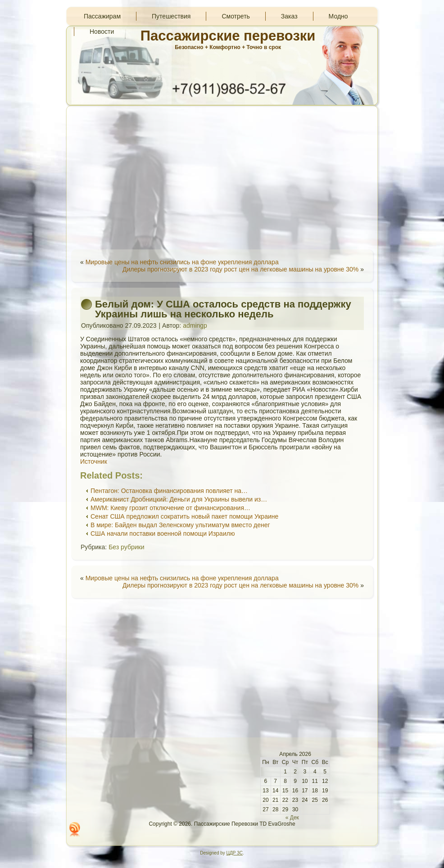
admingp (195, 325)
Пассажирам (102, 16)
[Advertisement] (222, 177)
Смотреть (236, 16)
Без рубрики (126, 547)
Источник (94, 461)
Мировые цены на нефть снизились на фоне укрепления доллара (182, 262)
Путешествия (171, 16)
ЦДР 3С (235, 853)
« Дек (292, 818)
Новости (102, 32)
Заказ (289, 16)
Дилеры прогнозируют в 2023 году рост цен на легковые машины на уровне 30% (240, 269)
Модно (338, 16)
